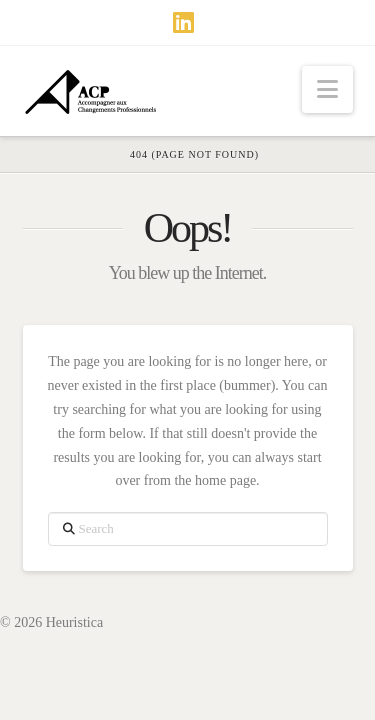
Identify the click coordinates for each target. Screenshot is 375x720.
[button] (327, 89)
